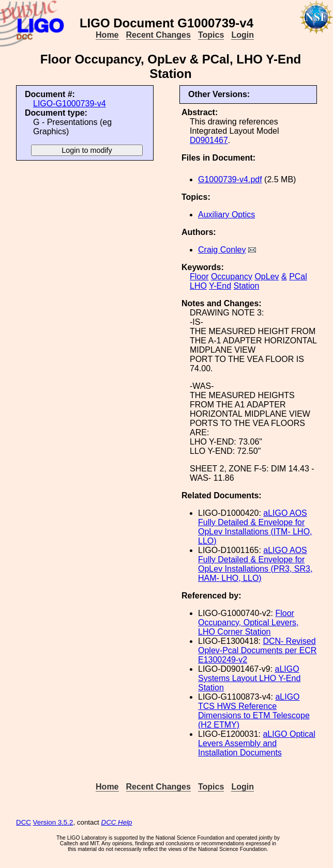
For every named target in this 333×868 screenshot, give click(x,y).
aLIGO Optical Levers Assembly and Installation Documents (257, 743)
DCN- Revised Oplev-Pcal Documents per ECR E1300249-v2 (257, 650)
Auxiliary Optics (226, 215)
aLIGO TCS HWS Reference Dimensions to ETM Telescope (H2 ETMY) (254, 711)
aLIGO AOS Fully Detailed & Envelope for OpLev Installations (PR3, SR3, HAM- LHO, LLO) (255, 564)
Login (243, 35)
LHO (198, 286)
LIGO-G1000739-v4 (70, 104)
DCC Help (117, 822)
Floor (199, 277)
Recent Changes (158, 35)
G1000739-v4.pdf (230, 179)
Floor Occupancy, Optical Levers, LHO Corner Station (248, 622)
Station (247, 286)
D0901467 (209, 140)
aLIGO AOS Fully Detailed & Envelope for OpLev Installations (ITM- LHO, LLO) (255, 527)
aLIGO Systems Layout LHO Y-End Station (249, 678)
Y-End (220, 286)
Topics (211, 35)
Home (107, 35)
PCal (298, 277)
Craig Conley (222, 250)
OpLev (267, 277)
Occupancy (232, 277)
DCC (24, 822)
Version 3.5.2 (53, 822)
